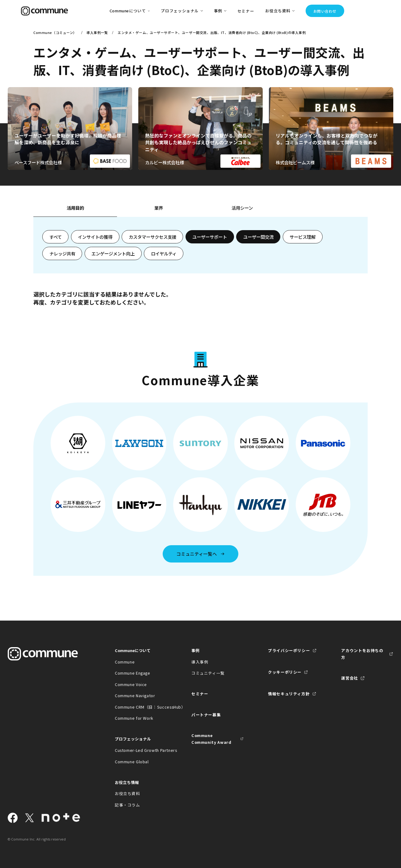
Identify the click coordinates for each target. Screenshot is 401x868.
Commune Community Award (211, 739)
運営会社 (350, 678)
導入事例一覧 (97, 32)
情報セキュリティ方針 (289, 694)
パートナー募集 (206, 715)
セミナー (246, 11)
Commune (125, 662)
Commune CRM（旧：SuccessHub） (141, 707)
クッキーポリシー (285, 672)
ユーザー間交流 (258, 237)
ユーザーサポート (210, 237)
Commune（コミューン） (55, 32)
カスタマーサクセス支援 (152, 237)
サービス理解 (303, 237)
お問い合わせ (325, 11)
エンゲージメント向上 (113, 253)
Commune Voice (131, 684)
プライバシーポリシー (289, 650)
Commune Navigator (135, 695)
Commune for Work (134, 718)
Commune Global (132, 762)
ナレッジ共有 (62, 253)
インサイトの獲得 (95, 237)
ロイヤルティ (164, 253)
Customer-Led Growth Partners (141, 750)
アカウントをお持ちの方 (362, 654)
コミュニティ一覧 (208, 673)
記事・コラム (127, 805)
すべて (56, 237)
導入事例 (200, 662)
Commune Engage (133, 673)
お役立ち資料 (127, 793)
